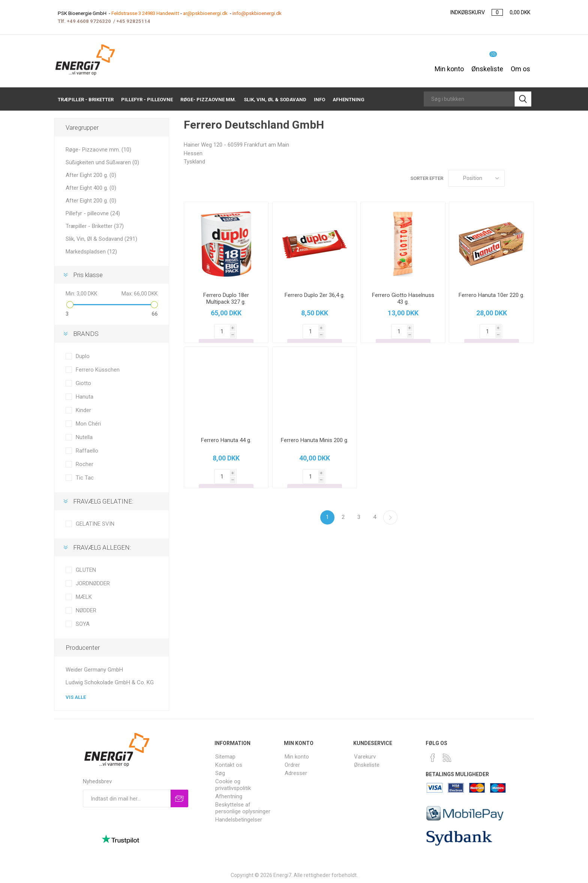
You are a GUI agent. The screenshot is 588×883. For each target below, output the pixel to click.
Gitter (514, 178)
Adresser (296, 773)
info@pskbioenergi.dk (257, 13)
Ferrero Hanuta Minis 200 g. (315, 440)
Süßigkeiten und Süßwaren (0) (102, 162)
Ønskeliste (367, 765)
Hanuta (85, 397)
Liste (528, 178)
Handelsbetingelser (239, 820)
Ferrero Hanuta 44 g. (226, 440)
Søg (220, 773)
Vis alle (76, 697)
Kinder (83, 410)
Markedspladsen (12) (91, 252)
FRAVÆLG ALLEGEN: (102, 547)
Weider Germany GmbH (94, 670)
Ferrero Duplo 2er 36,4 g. (315, 295)
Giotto (83, 383)
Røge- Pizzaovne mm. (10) (98, 150)
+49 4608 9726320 (89, 21)
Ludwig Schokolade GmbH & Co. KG (110, 682)
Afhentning (229, 796)
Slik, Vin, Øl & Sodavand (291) (101, 239)
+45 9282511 (132, 21)
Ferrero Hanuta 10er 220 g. (491, 295)
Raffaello (87, 451)
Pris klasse (88, 275)
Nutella (84, 437)
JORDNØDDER (93, 583)
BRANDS (86, 334)
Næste (390, 517)
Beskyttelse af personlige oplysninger (243, 808)
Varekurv (365, 757)
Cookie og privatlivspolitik (233, 785)
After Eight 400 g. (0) (91, 188)
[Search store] (469, 99)
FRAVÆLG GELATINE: (103, 501)
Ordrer (292, 765)
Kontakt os (229, 765)
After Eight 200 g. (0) (91, 175)
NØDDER (86, 610)
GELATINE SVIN (95, 524)
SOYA (83, 624)
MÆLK (84, 597)
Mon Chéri (88, 424)
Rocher (85, 464)
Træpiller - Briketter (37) (95, 226)
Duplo (83, 356)
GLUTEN (86, 570)
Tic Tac (85, 478)
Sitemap (225, 757)
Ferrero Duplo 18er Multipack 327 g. (226, 298)
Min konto (449, 65)
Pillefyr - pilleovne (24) (93, 213)
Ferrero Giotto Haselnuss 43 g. (403, 298)
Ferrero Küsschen (98, 370)
